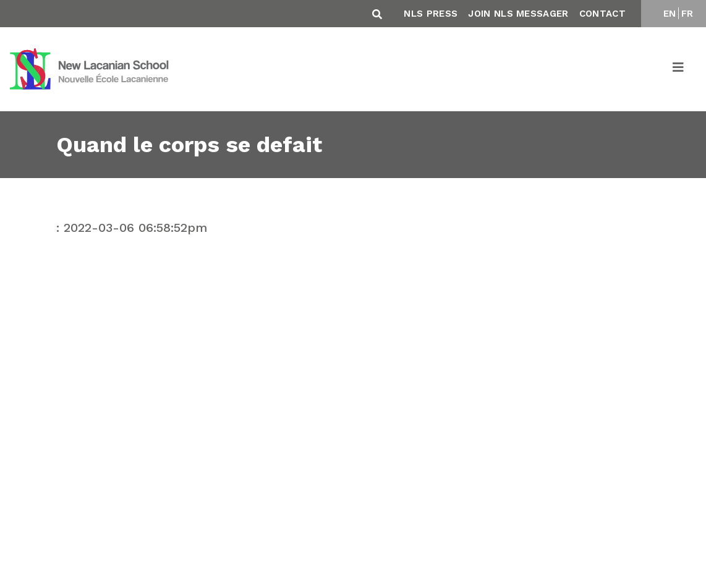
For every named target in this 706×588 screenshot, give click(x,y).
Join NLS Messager (518, 14)
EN (670, 14)
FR (687, 14)
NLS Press (431, 14)
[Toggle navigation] (679, 69)
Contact (602, 14)
